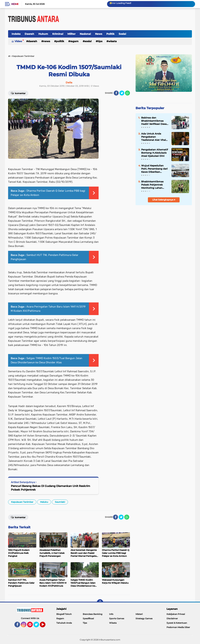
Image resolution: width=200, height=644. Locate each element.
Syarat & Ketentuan (177, 623)
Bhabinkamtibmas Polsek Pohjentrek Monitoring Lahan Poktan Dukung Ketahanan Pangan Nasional (153, 185)
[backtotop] (100, 602)
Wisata (112, 41)
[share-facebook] (116, 93)
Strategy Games (144, 618)
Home (15, 4)
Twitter (38, 626)
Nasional (85, 34)
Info (111, 614)
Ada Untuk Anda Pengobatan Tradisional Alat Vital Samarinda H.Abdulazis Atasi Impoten (154, 137)
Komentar (18, 517)
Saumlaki (60, 502)
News (99, 34)
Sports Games (117, 618)
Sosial (122, 34)
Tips (100, 41)
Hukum (43, 34)
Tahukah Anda (64, 623)
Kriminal (58, 34)
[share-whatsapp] (127, 93)
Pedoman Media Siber (178, 627)
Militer (71, 34)
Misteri (139, 614)
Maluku (44, 502)
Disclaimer (172, 618)
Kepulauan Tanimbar (22, 502)
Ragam (74, 41)
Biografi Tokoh (64, 614)
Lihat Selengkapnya (164, 200)
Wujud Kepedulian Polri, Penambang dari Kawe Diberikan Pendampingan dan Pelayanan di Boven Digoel (154, 169)
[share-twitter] (122, 93)
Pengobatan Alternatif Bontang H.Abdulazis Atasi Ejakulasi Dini (155, 153)
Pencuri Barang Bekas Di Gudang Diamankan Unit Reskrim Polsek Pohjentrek (51, 488)
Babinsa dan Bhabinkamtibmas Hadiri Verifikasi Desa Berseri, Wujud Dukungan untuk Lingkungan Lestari (154, 121)
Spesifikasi (88, 618)
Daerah (29, 34)
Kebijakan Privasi (176, 614)
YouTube (45, 626)
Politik (110, 34)
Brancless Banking (93, 614)
